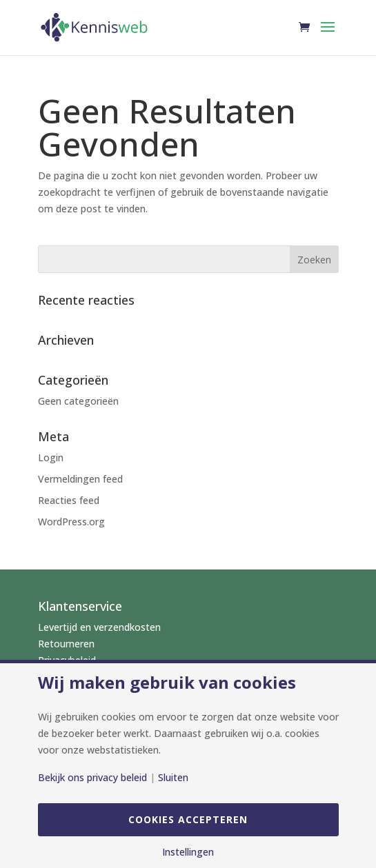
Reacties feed (69, 500)
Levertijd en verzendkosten (99, 627)
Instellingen (188, 852)
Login (51, 457)
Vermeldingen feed (80, 479)
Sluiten (173, 778)
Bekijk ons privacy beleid (92, 778)
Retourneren (66, 644)
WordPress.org (71, 522)
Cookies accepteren (188, 819)
